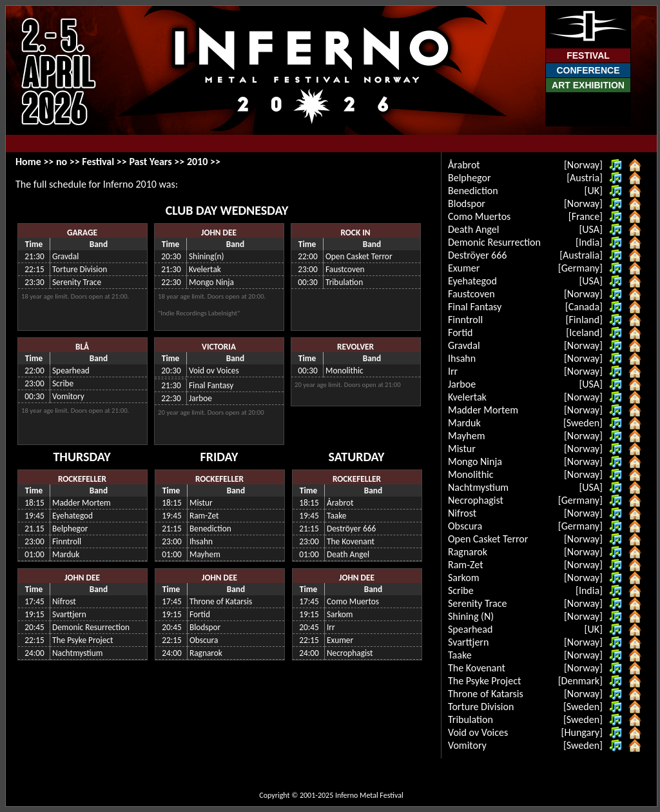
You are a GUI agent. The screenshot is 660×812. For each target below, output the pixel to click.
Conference (588, 70)
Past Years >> (158, 162)
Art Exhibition (588, 85)
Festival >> (105, 162)
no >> (69, 162)
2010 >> (204, 162)
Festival (588, 55)
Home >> (36, 162)
